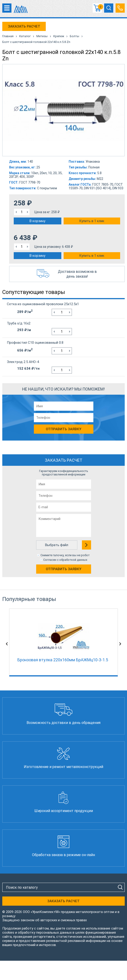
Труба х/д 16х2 (19, 323)
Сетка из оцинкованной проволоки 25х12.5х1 (43, 304)
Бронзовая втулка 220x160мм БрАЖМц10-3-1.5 (63, 660)
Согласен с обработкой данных (65, 560)
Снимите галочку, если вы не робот (65, 555)
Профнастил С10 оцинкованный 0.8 (35, 343)
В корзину (37, 221)
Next (120, 644)
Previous (7, 644)
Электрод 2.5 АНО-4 (23, 362)
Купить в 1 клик (92, 221)
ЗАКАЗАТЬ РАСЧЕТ (24, 26)
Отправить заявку (63, 569)
